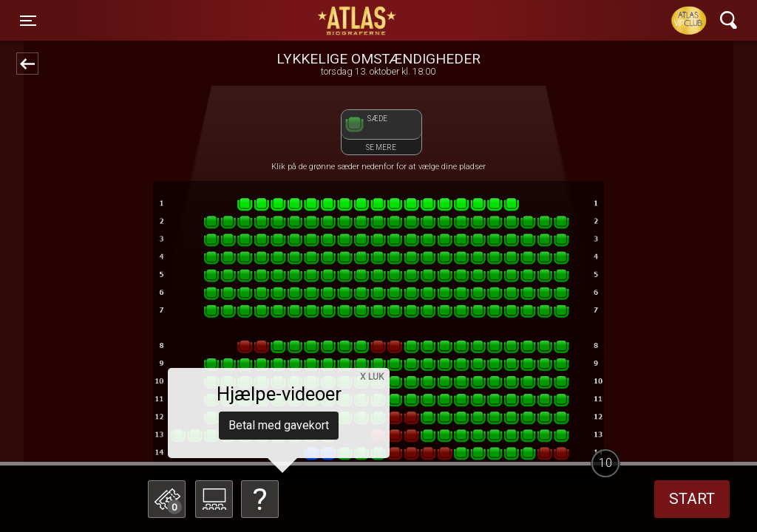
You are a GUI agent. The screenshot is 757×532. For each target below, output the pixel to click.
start (692, 499)
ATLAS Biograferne (358, 21)
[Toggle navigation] (28, 21)
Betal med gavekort (279, 425)
